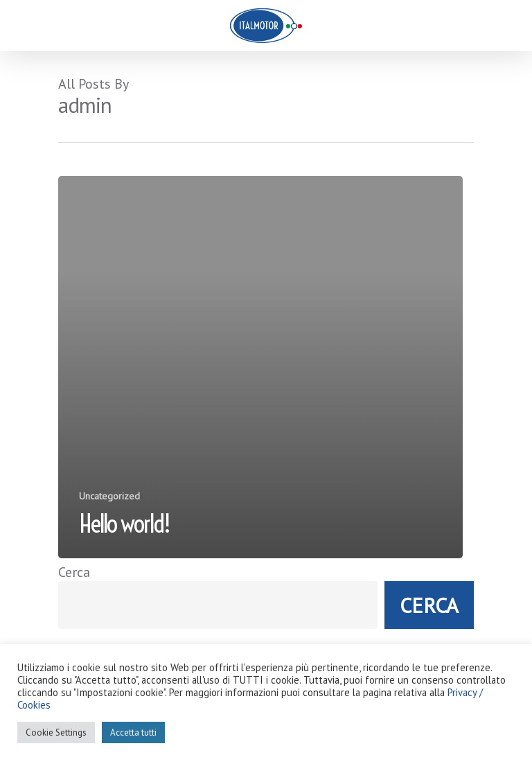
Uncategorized (109, 496)
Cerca (74, 572)
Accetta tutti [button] (133, 732)
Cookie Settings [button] (56, 732)
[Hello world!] (260, 367)
